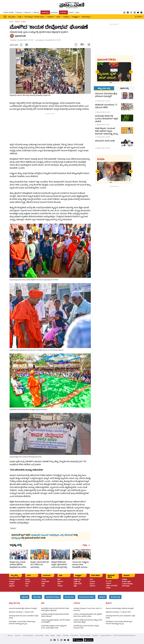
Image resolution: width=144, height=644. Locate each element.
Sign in (139, 17)
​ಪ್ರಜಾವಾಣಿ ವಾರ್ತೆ (20, 36)
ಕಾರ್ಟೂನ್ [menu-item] (28, 12)
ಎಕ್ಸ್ (62, 535)
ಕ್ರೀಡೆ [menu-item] (58, 17)
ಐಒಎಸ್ (45, 535)
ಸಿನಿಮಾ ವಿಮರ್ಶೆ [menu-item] (9, 12)
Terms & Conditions (85, 636)
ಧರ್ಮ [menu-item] (77, 12)
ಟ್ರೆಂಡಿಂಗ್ (109, 603)
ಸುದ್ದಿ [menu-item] (20, 17)
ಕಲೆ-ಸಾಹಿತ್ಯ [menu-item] (86, 17)
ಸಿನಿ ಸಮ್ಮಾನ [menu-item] (29, 17)
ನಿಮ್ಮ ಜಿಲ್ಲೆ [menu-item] (11, 17)
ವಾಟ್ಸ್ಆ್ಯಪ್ (54, 535)
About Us (10, 636)
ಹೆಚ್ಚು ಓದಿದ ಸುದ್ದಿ (14, 603)
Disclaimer (95, 636)
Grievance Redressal (106, 636)
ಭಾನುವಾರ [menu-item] (54, 12)
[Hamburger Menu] (5, 17)
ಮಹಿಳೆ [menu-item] (71, 12)
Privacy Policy (74, 636)
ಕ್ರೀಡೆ (43, 603)
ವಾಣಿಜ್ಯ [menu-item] (66, 17)
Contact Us (18, 636)
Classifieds (66, 636)
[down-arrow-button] (16, 17)
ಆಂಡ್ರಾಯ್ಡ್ (36, 535)
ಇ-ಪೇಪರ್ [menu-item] (63, 12)
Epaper (59, 636)
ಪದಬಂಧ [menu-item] (19, 12)
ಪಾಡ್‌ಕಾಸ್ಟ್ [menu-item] (45, 12)
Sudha (47, 636)
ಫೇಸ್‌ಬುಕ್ (69, 535)
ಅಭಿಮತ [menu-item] (50, 17)
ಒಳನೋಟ (77, 603)
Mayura (53, 636)
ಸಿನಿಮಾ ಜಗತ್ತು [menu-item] (39, 17)
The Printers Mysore (28, 636)
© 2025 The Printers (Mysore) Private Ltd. (124, 636)
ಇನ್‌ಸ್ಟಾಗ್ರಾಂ (16, 538)
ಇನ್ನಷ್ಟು (86, 545)
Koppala (13, 528)
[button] (25, 597)
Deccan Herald (39, 636)
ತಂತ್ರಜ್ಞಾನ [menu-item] (75, 17)
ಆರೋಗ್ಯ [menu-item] (36, 12)
